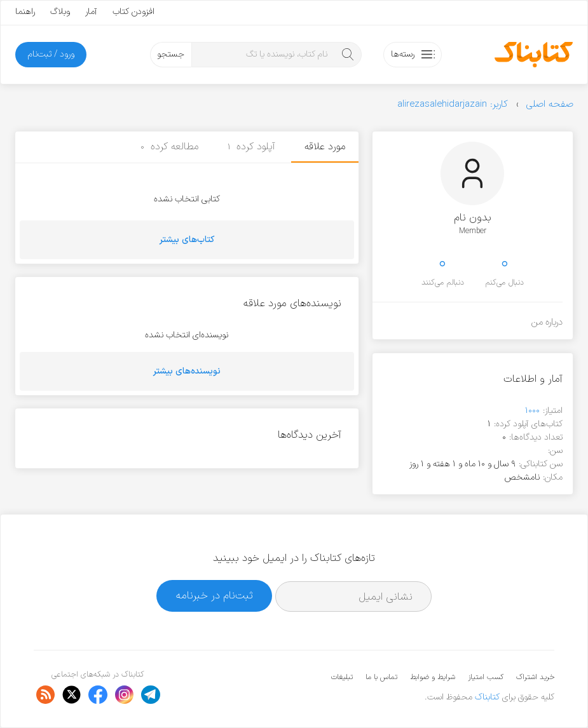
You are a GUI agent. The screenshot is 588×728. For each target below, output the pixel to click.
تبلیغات (342, 677)
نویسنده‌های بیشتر (187, 371)
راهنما (25, 12)
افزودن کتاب (133, 12)
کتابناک (487, 697)
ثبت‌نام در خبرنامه (215, 596)
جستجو (171, 54)
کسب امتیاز (486, 677)
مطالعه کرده (169, 147)
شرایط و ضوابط (433, 677)
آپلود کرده (252, 147)
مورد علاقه (325, 147)
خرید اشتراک (535, 677)
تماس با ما (381, 677)
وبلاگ (60, 12)
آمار (91, 12)
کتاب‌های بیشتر (187, 240)
